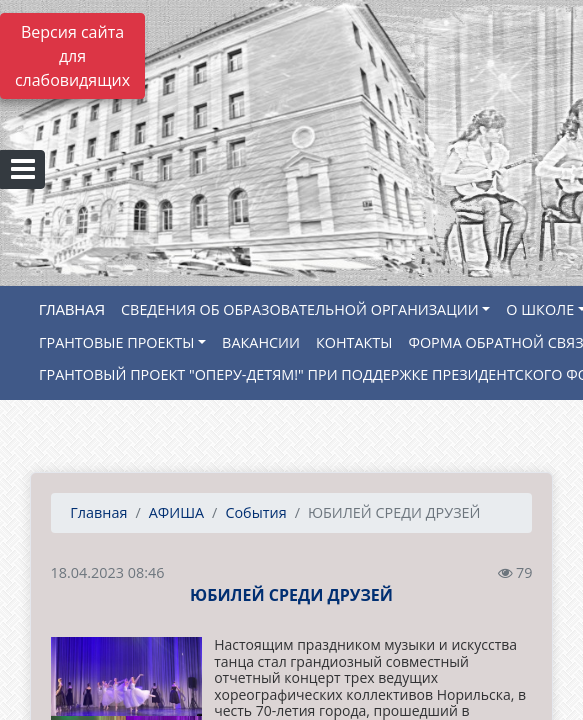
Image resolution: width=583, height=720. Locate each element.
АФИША (176, 512)
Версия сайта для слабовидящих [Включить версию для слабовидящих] (72, 56)
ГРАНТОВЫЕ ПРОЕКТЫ (116, 342)
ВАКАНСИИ (261, 342)
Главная (97, 512)
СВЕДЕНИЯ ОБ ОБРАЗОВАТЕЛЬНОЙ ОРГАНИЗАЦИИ (300, 309)
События (255, 512)
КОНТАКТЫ (354, 342)
